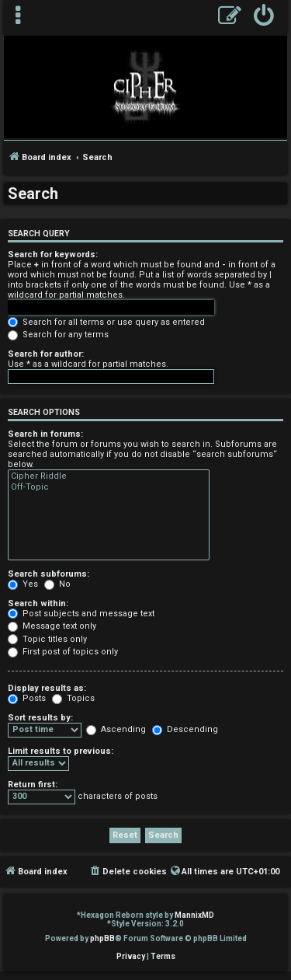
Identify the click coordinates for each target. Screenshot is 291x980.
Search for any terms (58, 335)
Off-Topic (109, 487)
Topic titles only (47, 639)
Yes (23, 584)
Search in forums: (45, 434)
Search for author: (46, 354)
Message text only (52, 626)
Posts (27, 698)
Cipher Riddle (109, 476)
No (57, 584)
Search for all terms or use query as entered (106, 322)
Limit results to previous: (61, 751)
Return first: (33, 785)
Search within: (38, 603)
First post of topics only (63, 652)
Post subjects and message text (81, 614)
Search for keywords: (53, 255)
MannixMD (194, 915)
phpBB (102, 938)
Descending (185, 729)
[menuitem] (264, 17)
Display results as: (47, 688)
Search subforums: (48, 574)
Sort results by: (40, 718)
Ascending (116, 729)
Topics (73, 698)
